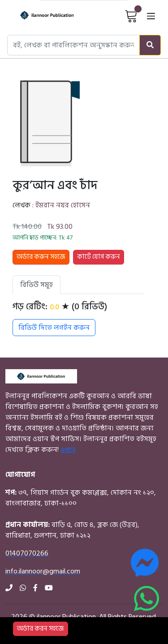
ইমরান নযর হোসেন (63, 205)
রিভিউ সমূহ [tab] (37, 285)
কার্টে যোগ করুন (99, 257)
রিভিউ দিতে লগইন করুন (54, 328)
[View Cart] (131, 16)
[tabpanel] (79, 319)
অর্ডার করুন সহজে (41, 257)
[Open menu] (151, 16)
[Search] (150, 45)
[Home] (39, 16)
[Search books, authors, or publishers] (73, 45)
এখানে (68, 450)
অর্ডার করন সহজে (41, 629)
